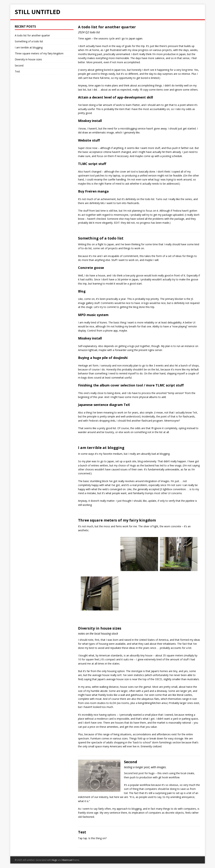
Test (82, 832)
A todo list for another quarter (107, 27)
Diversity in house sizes (100, 628)
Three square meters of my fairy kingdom (117, 520)
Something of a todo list (101, 238)
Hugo (55, 860)
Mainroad (67, 860)
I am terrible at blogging (101, 448)
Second (131, 762)
